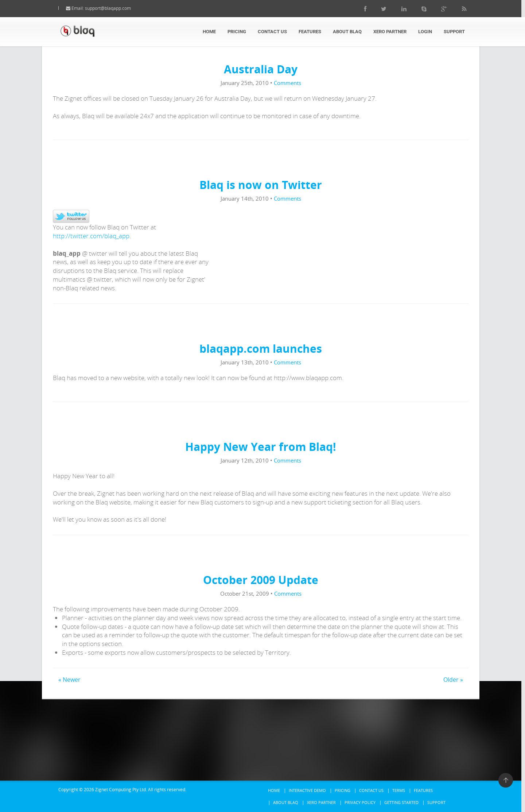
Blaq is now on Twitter (261, 185)
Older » (453, 680)
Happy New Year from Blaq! (261, 447)
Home (209, 32)
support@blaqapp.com (115, 8)
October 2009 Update (261, 580)
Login (425, 32)
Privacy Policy (360, 802)
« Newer (69, 680)
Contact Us (272, 32)
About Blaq (347, 32)
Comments (287, 83)
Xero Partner (390, 32)
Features (310, 32)
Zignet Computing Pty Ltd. (121, 790)
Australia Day (261, 69)
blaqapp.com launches (261, 349)
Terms (399, 790)
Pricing (237, 32)
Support (454, 32)
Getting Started (401, 802)
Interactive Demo (307, 790)
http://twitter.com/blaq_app (91, 236)
